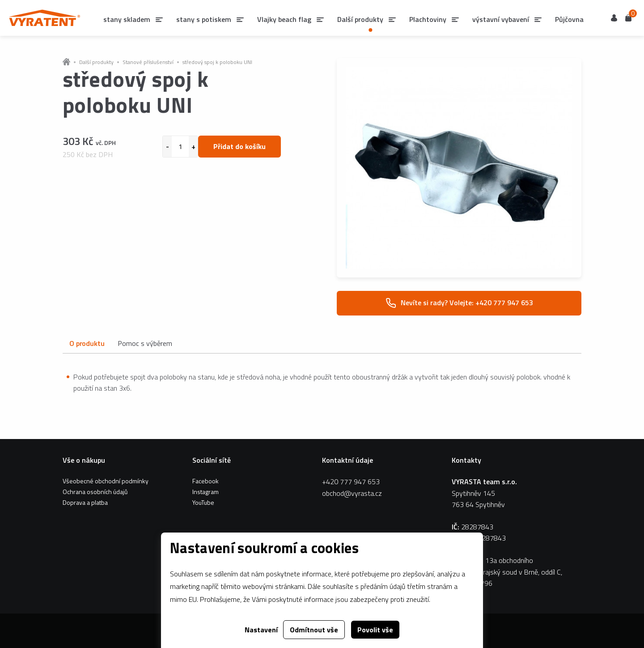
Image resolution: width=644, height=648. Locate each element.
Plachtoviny (428, 19)
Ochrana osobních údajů (95, 492)
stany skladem (127, 19)
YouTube (203, 502)
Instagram (205, 492)
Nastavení (261, 630)
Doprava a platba (85, 502)
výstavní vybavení (501, 19)
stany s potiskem (204, 19)
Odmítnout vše (314, 630)
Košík (628, 17)
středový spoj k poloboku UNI (217, 62)
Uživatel (614, 18)
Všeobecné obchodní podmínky (106, 481)
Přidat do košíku (239, 146)
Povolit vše (375, 630)
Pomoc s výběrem (145, 343)
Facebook (205, 481)
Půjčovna (569, 19)
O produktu (87, 343)
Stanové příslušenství (148, 62)
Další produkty (96, 62)
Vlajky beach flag (284, 19)
